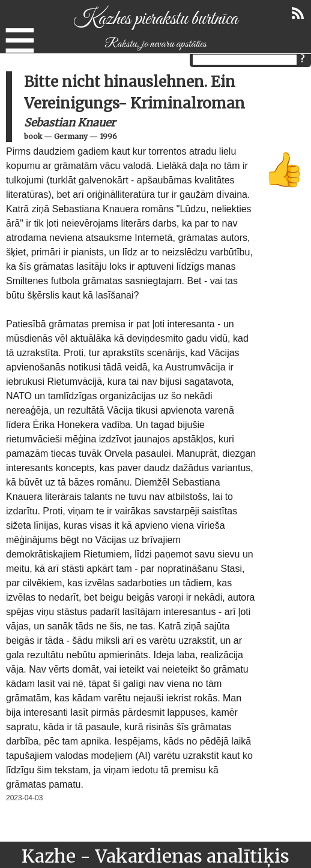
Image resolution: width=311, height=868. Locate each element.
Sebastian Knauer (70, 123)
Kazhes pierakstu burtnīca (155, 19)
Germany (71, 136)
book (33, 136)
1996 (108, 136)
